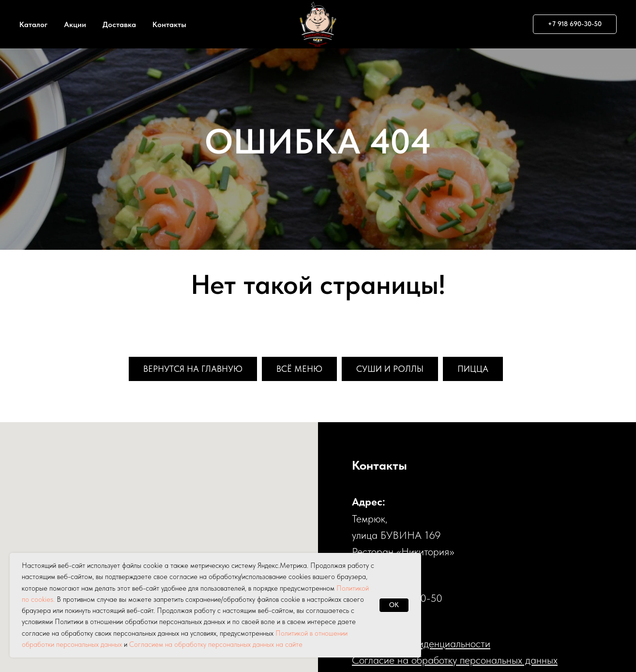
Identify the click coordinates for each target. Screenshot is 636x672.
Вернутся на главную (193, 369)
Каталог (33, 24)
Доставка (119, 24)
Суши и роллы (390, 369)
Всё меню (299, 369)
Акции (75, 24)
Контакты (169, 24)
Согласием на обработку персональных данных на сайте (216, 644)
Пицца (473, 369)
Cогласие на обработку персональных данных (455, 660)
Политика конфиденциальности (421, 643)
